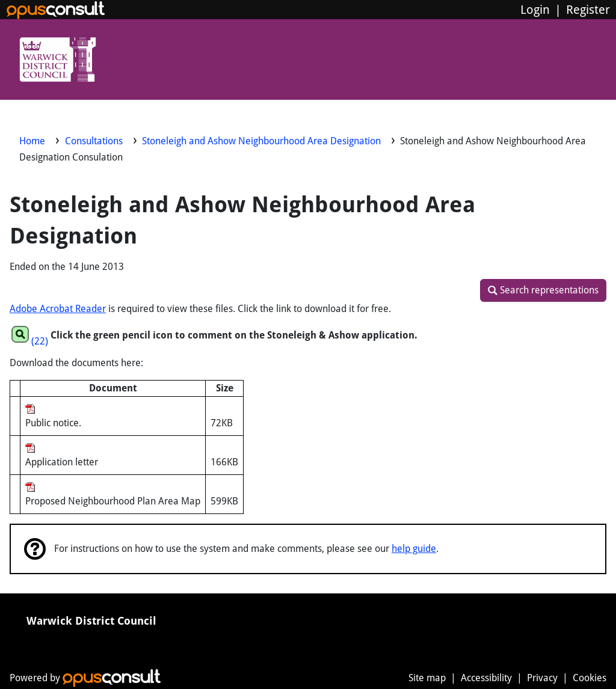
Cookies (590, 678)
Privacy (542, 678)
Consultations (95, 141)
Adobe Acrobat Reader (58, 309)
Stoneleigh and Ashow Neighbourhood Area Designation (263, 141)
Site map (427, 678)
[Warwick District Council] (58, 61)
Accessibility (486, 678)
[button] (543, 290)
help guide (414, 549)
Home (32, 141)
